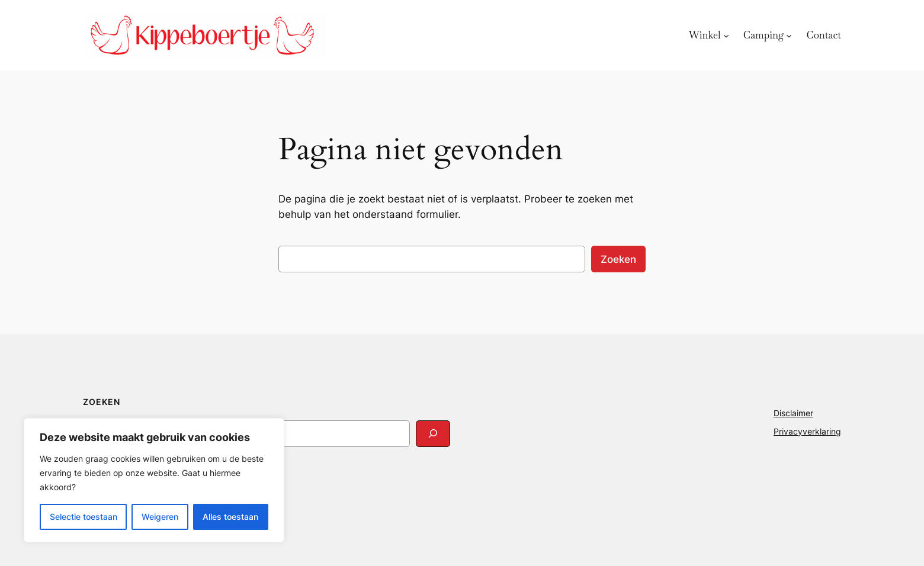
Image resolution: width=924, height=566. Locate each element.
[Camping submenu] (789, 35)
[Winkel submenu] (726, 35)
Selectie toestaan (84, 517)
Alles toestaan (230, 517)
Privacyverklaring (807, 431)
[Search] (433, 434)
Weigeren (160, 517)
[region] (154, 480)
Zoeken (618, 259)
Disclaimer (793, 413)
